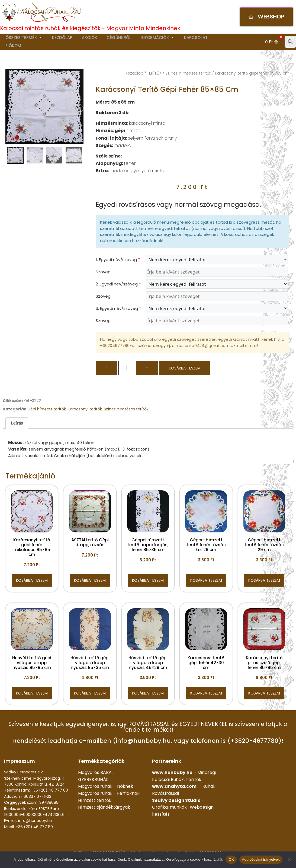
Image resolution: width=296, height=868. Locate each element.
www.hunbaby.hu (172, 772)
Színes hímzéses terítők (188, 73)
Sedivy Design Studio (176, 800)
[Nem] (289, 860)
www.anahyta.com (174, 786)
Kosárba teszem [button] (32, 580)
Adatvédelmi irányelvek (261, 859)
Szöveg (103, 272)
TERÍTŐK (154, 73)
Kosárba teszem (185, 368)
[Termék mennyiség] (127, 368)
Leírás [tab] (17, 423)
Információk (150, 38)
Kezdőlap (60, 38)
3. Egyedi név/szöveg (118, 308)
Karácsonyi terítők (85, 409)
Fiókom (12, 46)
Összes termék (22, 38)
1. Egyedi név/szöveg (118, 260)
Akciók (86, 38)
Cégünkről (114, 38)
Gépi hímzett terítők (47, 409)
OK (231, 859)
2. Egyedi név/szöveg (118, 284)
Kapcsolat (188, 38)
